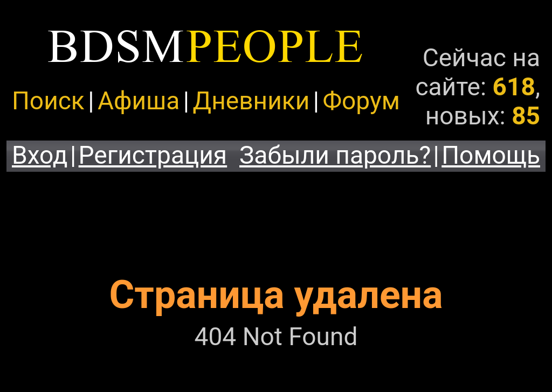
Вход (40, 155)
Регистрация (153, 155)
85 (526, 116)
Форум (361, 101)
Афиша (139, 101)
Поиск (48, 101)
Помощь (491, 155)
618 (514, 87)
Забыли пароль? (335, 155)
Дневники (251, 101)
